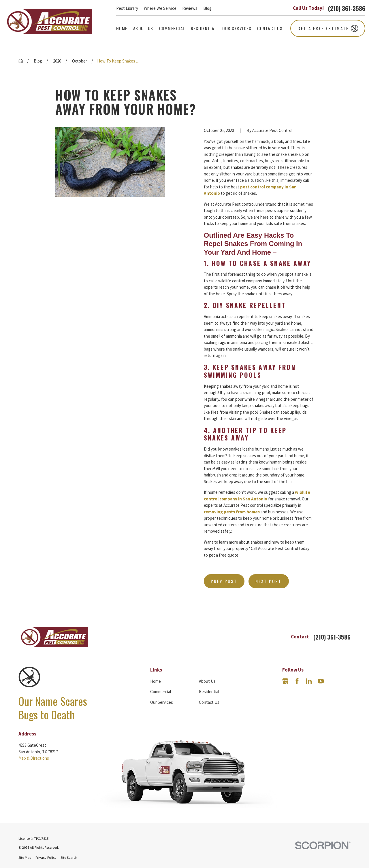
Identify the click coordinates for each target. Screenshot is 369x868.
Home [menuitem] (122, 28)
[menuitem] (25, 858)
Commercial (161, 692)
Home (156, 681)
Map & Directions (34, 758)
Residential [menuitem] (204, 28)
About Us (207, 681)
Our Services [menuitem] (237, 28)
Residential (209, 692)
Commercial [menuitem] (172, 28)
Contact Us (209, 702)
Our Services (162, 702)
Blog (207, 8)
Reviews (190, 8)
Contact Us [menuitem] (270, 28)
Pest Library (127, 8)
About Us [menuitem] (143, 28)
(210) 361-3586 (347, 8)
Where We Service (160, 8)
